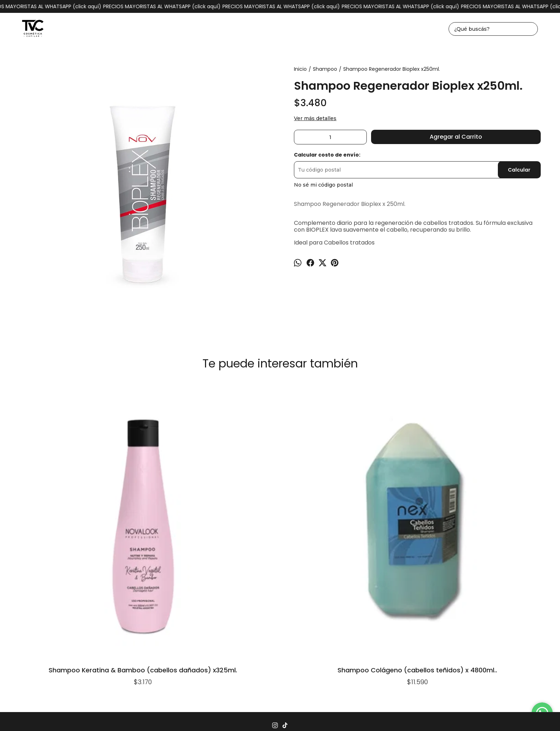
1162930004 (280, 598)
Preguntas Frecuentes (219, 582)
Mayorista (365, 582)
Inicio (142, 582)
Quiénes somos (405, 582)
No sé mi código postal (323, 185)
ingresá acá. (361, 714)
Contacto (334, 582)
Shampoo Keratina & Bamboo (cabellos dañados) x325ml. (60, 507)
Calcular (519, 170)
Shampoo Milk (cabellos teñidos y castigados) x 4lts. (390, 401)
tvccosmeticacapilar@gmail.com (280, 609)
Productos (169, 582)
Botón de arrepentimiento (399, 714)
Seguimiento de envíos (285, 582)
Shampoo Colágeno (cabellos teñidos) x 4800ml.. (170, 507)
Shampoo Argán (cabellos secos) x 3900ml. (280, 401)
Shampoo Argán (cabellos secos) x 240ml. (500, 401)
